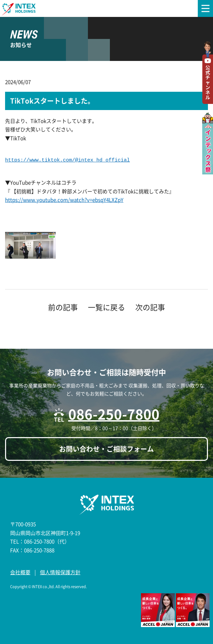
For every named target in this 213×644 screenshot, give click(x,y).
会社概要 (20, 572)
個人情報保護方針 (60, 572)
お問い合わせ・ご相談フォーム (106, 449)
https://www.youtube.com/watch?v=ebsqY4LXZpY (64, 200)
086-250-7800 (114, 414)
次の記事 (150, 307)
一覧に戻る (106, 307)
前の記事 (63, 307)
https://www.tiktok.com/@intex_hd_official (67, 160)
